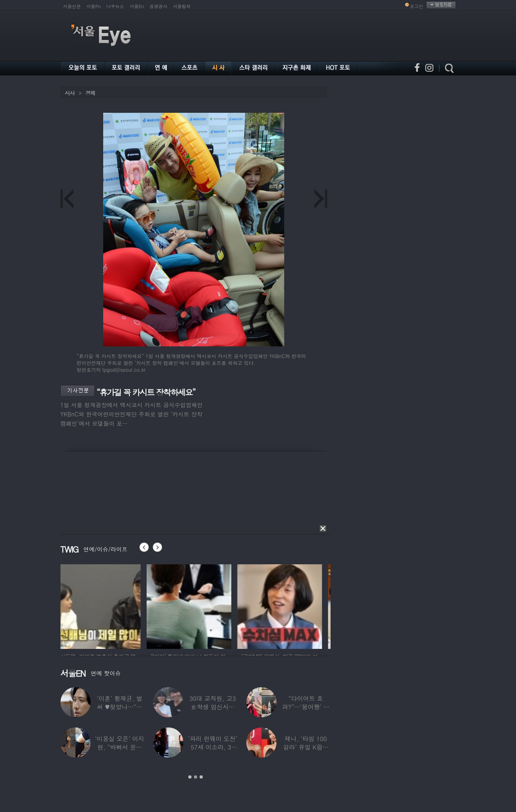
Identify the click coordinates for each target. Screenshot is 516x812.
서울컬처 (182, 6)
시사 (70, 93)
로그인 (417, 6)
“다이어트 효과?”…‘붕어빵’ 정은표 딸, (306, 707)
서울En (137, 6)
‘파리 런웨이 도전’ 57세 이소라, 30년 (212, 747)
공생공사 (158, 6)
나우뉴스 (115, 6)
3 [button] (201, 777)
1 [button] (190, 777)
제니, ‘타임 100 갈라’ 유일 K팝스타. (305, 747)
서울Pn (94, 6)
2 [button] (196, 777)
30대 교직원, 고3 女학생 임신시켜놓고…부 (212, 707)
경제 (90, 93)
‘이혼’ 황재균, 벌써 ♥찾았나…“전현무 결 (120, 707)
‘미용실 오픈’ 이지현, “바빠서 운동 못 (119, 747)
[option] (103, 605)
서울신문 (72, 6)
